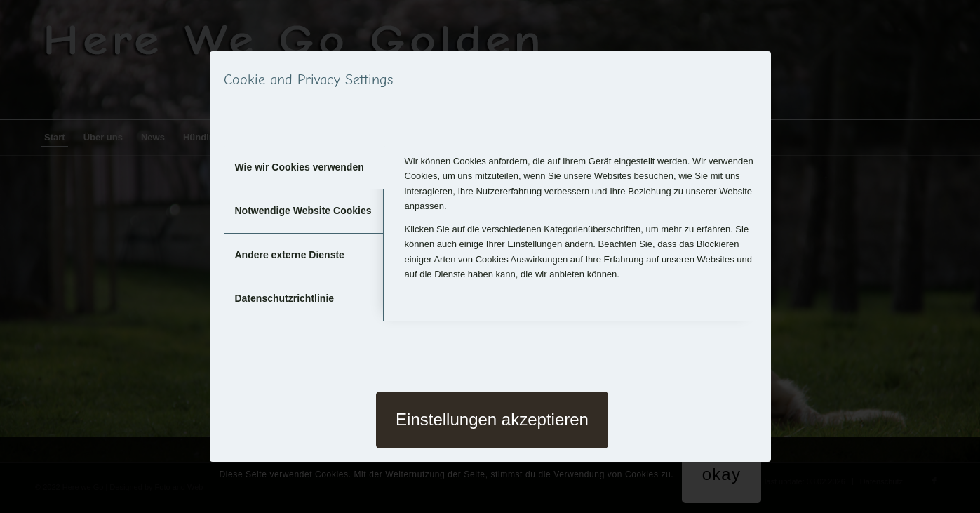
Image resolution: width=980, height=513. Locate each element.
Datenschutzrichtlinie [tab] (285, 298)
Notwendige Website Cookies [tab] (303, 211)
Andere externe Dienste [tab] (290, 255)
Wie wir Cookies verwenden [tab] (300, 167)
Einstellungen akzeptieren (492, 419)
